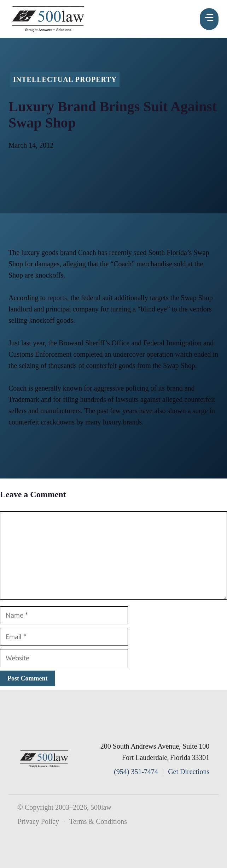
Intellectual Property (65, 79)
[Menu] (209, 19)
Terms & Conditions (98, 821)
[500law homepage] (48, 19)
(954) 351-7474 (136, 772)
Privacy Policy (38, 821)
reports (57, 298)
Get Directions (189, 772)
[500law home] (44, 759)
